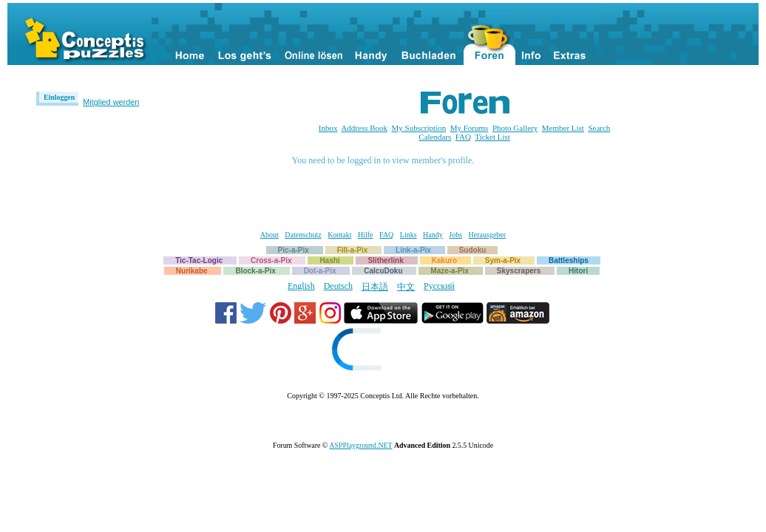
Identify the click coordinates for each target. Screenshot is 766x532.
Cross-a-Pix (271, 260)
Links (409, 235)
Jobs (455, 235)
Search (599, 128)
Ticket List (492, 137)
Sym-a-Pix (503, 260)
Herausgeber (488, 235)
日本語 (375, 287)
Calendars (435, 137)
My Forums (470, 128)
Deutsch (338, 286)
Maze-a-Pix (450, 271)
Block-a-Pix (255, 271)
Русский (439, 286)
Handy (433, 235)
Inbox (328, 128)
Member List (563, 128)
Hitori (578, 271)
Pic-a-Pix (294, 250)
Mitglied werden (111, 102)
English (301, 286)
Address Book (364, 128)
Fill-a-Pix (353, 250)
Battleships (569, 260)
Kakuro (444, 260)
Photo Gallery (515, 128)
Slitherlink (385, 260)
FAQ (463, 137)
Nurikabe (192, 271)
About (270, 235)
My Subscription (419, 128)
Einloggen (59, 97)
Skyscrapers (519, 271)
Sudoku (473, 250)
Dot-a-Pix (320, 271)
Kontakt (339, 235)
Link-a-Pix (413, 250)
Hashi (329, 260)
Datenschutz (303, 235)
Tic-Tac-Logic (199, 260)
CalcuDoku (383, 271)
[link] (383, 351)
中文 (406, 287)
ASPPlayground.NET (360, 445)
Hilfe (366, 235)
